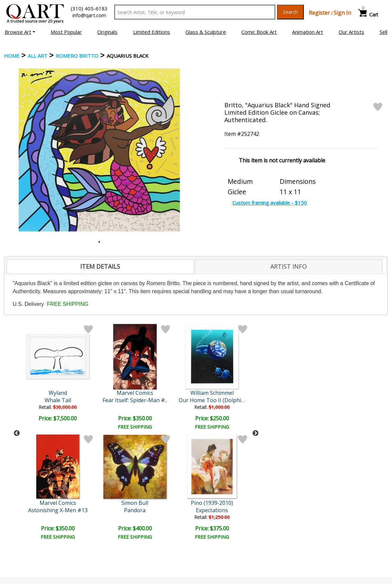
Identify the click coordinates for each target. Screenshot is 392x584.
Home (12, 56)
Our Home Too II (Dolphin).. (118, 400)
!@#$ (232, 400)
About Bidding (23, 550)
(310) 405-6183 (89, 8)
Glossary (308, 522)
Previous (17, 378)
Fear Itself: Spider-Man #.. (58, 400)
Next (256, 378)
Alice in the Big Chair (174, 400)
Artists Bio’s (312, 531)
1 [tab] (99, 242)
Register (319, 13)
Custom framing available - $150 (270, 203)
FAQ (109, 541)
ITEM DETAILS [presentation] (100, 266)
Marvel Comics (59, 393)
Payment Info (216, 522)
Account (113, 522)
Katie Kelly (175, 393)
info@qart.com (89, 15)
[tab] (100, 267)
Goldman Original (233, 393)
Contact (113, 531)
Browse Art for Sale (30, 531)
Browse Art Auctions (31, 522)
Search (290, 12)
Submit (115, 487)
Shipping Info (216, 531)
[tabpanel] (99, 150)
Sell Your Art (21, 541)
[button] (20, 32)
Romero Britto (77, 56)
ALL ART (38, 56)
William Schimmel (117, 393)
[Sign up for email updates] (53, 487)
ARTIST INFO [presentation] (289, 266)
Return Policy (216, 541)
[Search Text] (195, 12)
